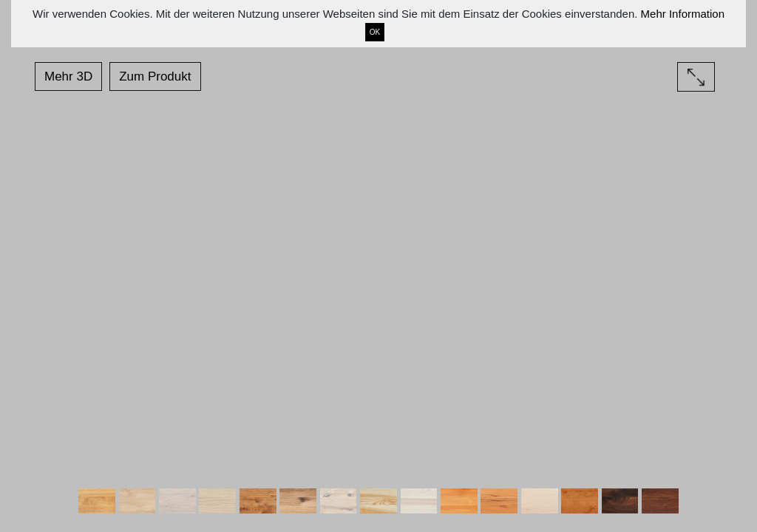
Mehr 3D (68, 76)
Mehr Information (683, 14)
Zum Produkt (155, 76)
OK (375, 32)
